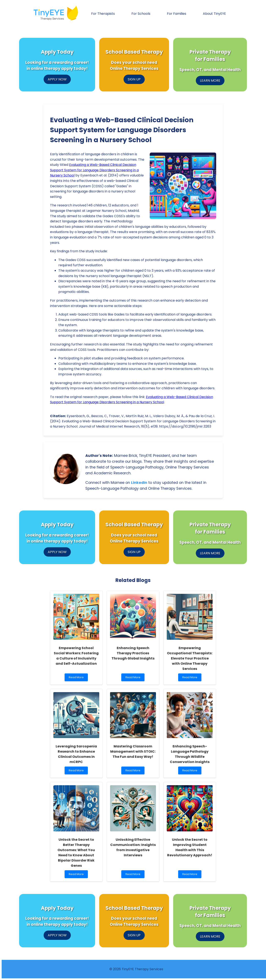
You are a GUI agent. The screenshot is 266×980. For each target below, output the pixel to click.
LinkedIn (139, 483)
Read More (77, 678)
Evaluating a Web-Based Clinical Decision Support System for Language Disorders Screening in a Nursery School (94, 170)
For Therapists (103, 14)
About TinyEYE (214, 14)
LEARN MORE (210, 81)
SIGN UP (134, 79)
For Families (177, 14)
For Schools (141, 14)
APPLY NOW (57, 79)
